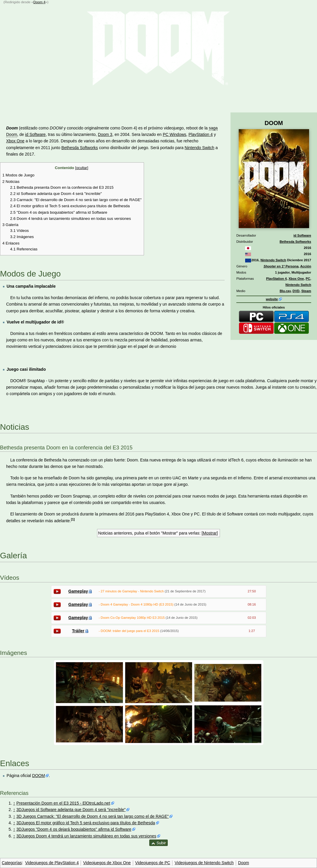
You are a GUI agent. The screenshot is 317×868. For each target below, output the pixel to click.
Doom (244, 863)
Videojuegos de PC (153, 863)
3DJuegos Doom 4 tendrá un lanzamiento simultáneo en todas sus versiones (86, 836)
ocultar (82, 168)
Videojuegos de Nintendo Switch (204, 863)
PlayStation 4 (276, 279)
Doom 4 (39, 2)
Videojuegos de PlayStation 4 (52, 863)
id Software (302, 235)
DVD (296, 291)
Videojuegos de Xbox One (107, 863)
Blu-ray (285, 291)
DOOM (39, 776)
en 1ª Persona (281, 266)
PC (308, 279)
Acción (306, 266)
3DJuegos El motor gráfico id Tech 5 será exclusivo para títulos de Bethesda (86, 823)
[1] (73, 519)
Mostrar (210, 533)
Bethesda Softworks (295, 242)
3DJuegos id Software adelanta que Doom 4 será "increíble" (71, 810)
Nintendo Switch (273, 260)
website (272, 299)
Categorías (12, 863)
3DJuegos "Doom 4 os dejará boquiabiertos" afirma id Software (74, 829)
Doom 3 (105, 134)
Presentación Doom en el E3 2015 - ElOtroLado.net (63, 803)
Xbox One (296, 279)
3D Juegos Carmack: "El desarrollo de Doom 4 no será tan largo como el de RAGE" (93, 816)
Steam (306, 291)
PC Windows (174, 134)
